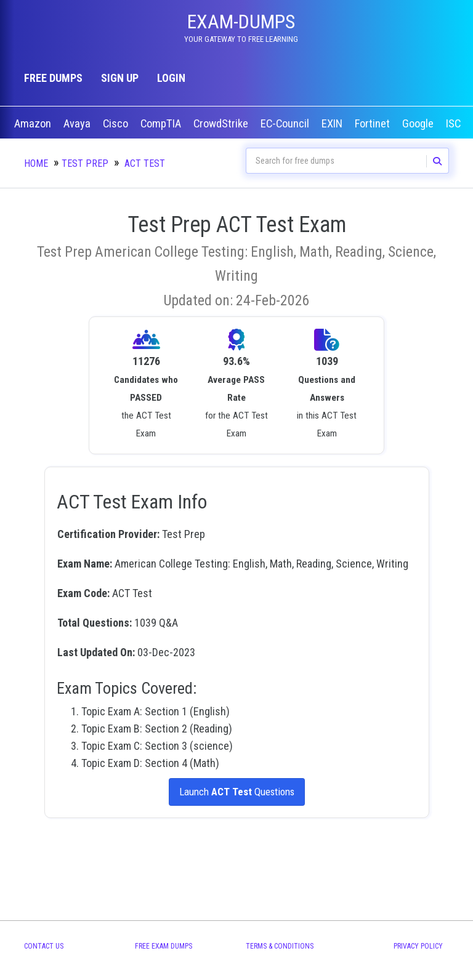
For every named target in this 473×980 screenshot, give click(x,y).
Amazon (34, 124)
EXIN (333, 124)
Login (171, 78)
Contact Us (44, 947)
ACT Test (145, 163)
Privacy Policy (418, 947)
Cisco (117, 124)
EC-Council (286, 124)
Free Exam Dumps (164, 947)
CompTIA (162, 124)
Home (36, 163)
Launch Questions (236, 792)
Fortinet (374, 124)
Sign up (120, 78)
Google (419, 124)
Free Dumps (53, 78)
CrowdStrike (222, 124)
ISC (455, 124)
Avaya (78, 124)
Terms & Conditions (280, 947)
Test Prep (85, 163)
